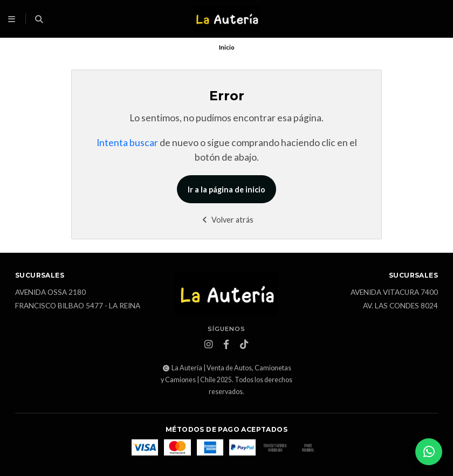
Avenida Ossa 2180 (50, 293)
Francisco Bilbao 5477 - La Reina (78, 306)
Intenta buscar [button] (127, 143)
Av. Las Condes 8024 (400, 306)
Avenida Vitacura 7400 (394, 293)
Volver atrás (227, 220)
